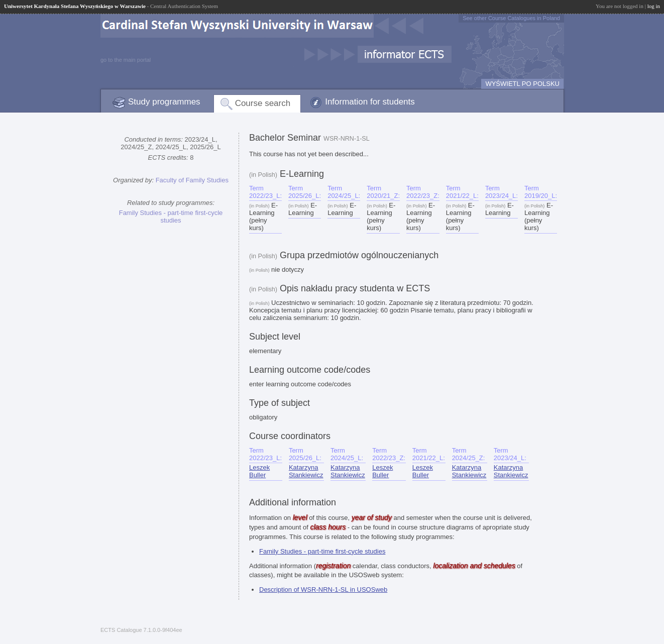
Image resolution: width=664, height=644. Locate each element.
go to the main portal (126, 60)
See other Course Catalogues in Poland (511, 18)
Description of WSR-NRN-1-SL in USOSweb (323, 589)
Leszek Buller (259, 471)
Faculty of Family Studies (192, 180)
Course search (263, 103)
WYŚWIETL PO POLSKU (522, 84)
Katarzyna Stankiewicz (306, 471)
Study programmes (164, 102)
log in (654, 6)
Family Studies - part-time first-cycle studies (171, 217)
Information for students (370, 102)
